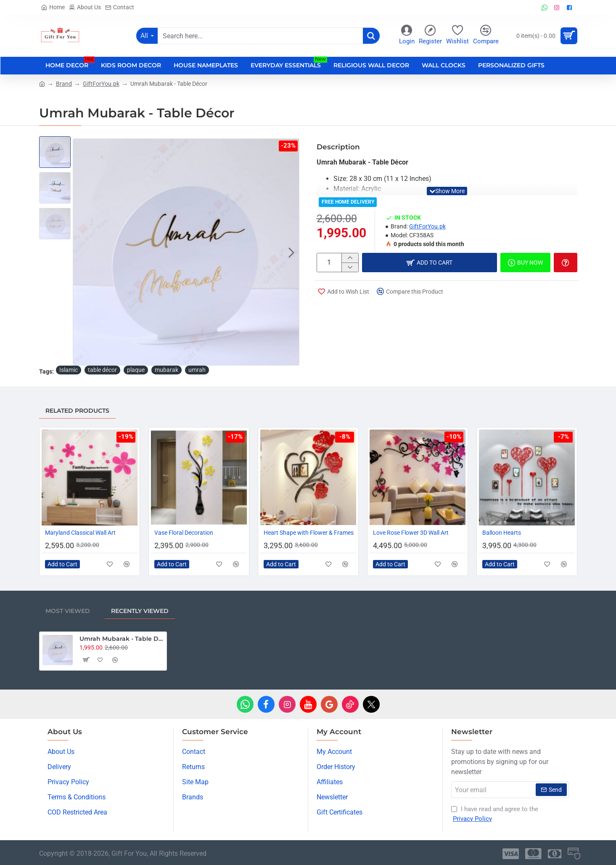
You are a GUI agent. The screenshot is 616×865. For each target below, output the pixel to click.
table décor (102, 370)
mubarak (167, 370)
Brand (64, 84)
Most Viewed (68, 611)
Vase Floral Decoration (184, 533)
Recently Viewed (140, 611)
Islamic (69, 370)
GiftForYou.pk (101, 84)
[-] (350, 267)
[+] (350, 258)
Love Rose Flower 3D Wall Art (411, 533)
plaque (136, 370)
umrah (197, 370)
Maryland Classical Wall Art (80, 533)
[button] (291, 252)
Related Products (77, 411)
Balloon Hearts (502, 533)
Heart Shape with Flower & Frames (309, 533)
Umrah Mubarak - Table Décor (122, 639)
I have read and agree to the (495, 814)
